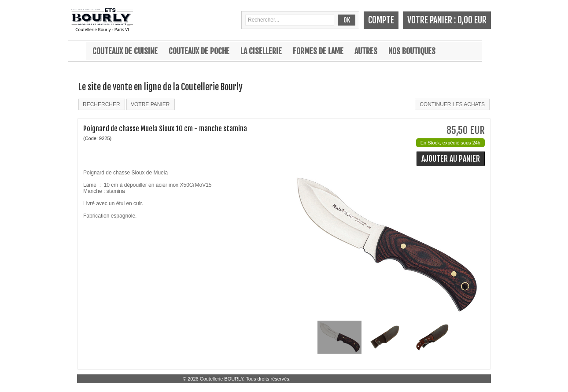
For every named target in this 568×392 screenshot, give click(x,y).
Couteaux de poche (199, 51)
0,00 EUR (472, 20)
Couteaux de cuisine (125, 51)
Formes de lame (318, 51)
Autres (366, 51)
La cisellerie (261, 51)
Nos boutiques (412, 51)
